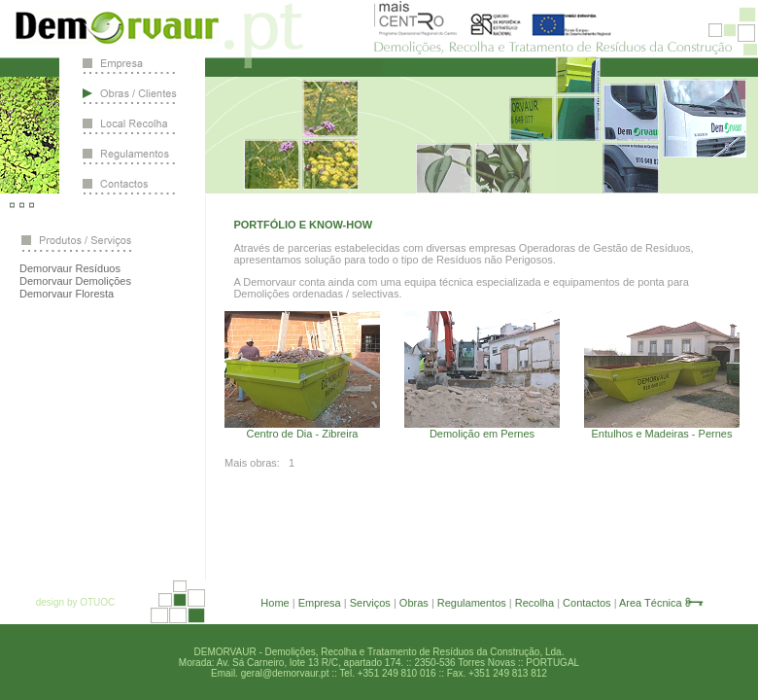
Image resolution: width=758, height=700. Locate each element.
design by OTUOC (76, 602)
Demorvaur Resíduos (70, 268)
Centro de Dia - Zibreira (303, 434)
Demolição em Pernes (482, 434)
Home (275, 603)
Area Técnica (651, 603)
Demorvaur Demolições (75, 281)
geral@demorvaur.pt (285, 673)
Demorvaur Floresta (67, 294)
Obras (414, 603)
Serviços (370, 603)
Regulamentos (472, 603)
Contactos (587, 603)
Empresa (320, 603)
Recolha (534, 603)
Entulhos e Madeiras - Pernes (662, 434)
